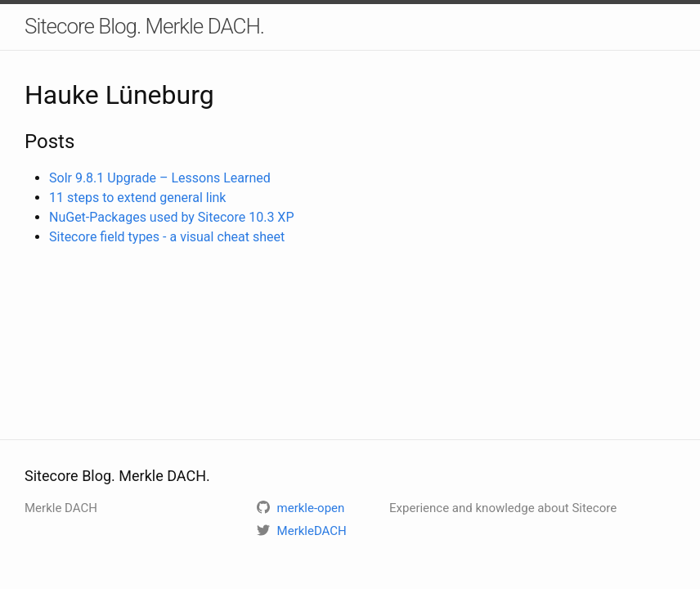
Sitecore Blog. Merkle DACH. (144, 26)
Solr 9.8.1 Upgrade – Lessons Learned (160, 178)
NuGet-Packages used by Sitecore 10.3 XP (171, 217)
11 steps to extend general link (137, 198)
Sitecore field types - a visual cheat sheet (167, 237)
